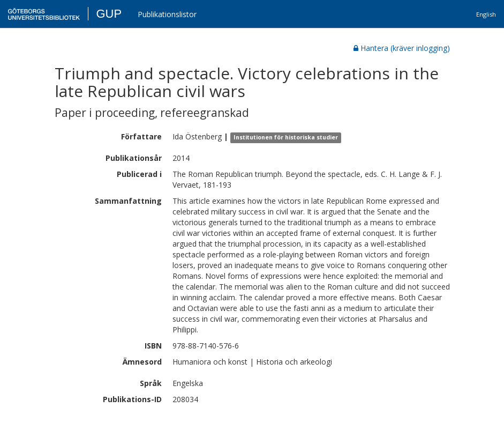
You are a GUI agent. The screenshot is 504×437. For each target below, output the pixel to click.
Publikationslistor (167, 14)
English (486, 14)
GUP (109, 14)
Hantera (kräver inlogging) (402, 48)
